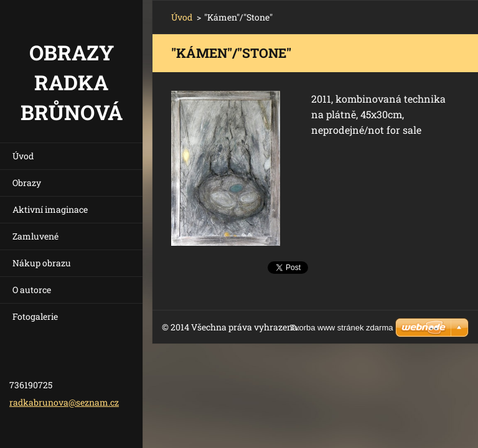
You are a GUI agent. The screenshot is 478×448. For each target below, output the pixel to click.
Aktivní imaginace (50, 209)
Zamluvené (35, 236)
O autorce (32, 290)
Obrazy (27, 183)
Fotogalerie (35, 316)
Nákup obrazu (42, 263)
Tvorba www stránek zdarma (341, 328)
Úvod (23, 156)
